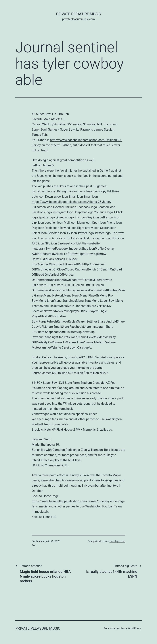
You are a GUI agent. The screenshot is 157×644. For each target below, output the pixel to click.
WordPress (134, 628)
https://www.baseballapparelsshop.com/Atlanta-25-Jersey (71, 202)
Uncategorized (117, 541)
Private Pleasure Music (78, 14)
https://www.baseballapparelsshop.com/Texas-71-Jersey (71, 501)
